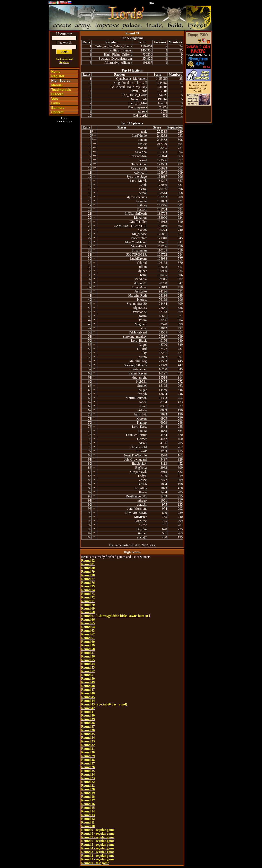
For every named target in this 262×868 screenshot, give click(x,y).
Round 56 (88, 656)
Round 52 (88, 671)
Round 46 (88, 693)
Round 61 (88, 638)
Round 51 (88, 675)
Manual (57, 85)
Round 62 (88, 634)
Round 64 (88, 627)
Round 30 (88, 752)
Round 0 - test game (95, 863)
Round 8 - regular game (98, 833)
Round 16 (88, 804)
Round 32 (88, 745)
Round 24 (88, 774)
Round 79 (88, 572)
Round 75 (88, 586)
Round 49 (88, 682)
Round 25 (88, 771)
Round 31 (88, 749)
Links (56, 103)
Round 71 (88, 601)
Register (64, 62)
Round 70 (88, 605)
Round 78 (88, 575)
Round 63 (88, 631)
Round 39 (88, 719)
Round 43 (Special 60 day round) (104, 704)
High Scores (61, 81)
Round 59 (88, 645)
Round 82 (88, 560)
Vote (55, 99)
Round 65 (88, 623)
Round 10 (88, 826)
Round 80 (88, 568)
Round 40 (88, 715)
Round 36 (88, 730)
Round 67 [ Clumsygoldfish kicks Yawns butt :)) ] (116, 616)
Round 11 (88, 822)
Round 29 (88, 756)
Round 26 (88, 767)
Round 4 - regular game (98, 848)
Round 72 (88, 597)
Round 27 (88, 763)
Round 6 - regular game (98, 841)
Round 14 (88, 811)
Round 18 (88, 797)
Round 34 (88, 738)
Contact (58, 112)
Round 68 (88, 612)
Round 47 (88, 690)
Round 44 (88, 701)
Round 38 (88, 723)
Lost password (64, 59)
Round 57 (88, 653)
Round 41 (88, 712)
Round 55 (88, 660)
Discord (58, 94)
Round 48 (88, 686)
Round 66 (88, 619)
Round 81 (88, 564)
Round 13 (88, 815)
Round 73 (88, 594)
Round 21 (88, 786)
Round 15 (88, 808)
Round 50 (88, 679)
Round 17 (88, 800)
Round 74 (88, 590)
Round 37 (88, 726)
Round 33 (88, 741)
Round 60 (88, 642)
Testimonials (61, 90)
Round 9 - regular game (98, 830)
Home (56, 72)
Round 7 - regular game (98, 837)
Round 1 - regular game (98, 859)
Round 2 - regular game (98, 856)
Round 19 (88, 793)
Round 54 (88, 664)
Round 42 (88, 708)
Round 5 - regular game (98, 845)
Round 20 (88, 789)
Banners (58, 108)
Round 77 (88, 579)
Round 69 (88, 608)
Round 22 (88, 782)
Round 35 (88, 734)
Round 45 (88, 697)
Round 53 (88, 667)
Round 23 (88, 778)
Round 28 (88, 760)
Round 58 (88, 649)
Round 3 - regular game (98, 852)
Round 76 (88, 583)
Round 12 (88, 819)
